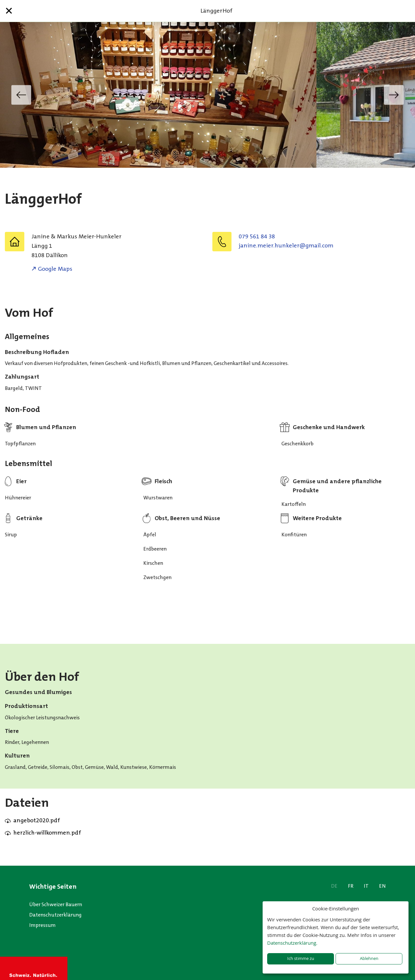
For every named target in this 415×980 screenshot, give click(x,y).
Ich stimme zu (301, 958)
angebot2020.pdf (37, 820)
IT (366, 886)
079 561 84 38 (257, 236)
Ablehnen (369, 958)
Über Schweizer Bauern (56, 904)
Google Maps (55, 269)
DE (334, 886)
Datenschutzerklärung (55, 915)
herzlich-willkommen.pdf (47, 833)
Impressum (42, 925)
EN (382, 886)
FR (351, 886)
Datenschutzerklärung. (292, 943)
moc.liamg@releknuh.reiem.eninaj (286, 245)
